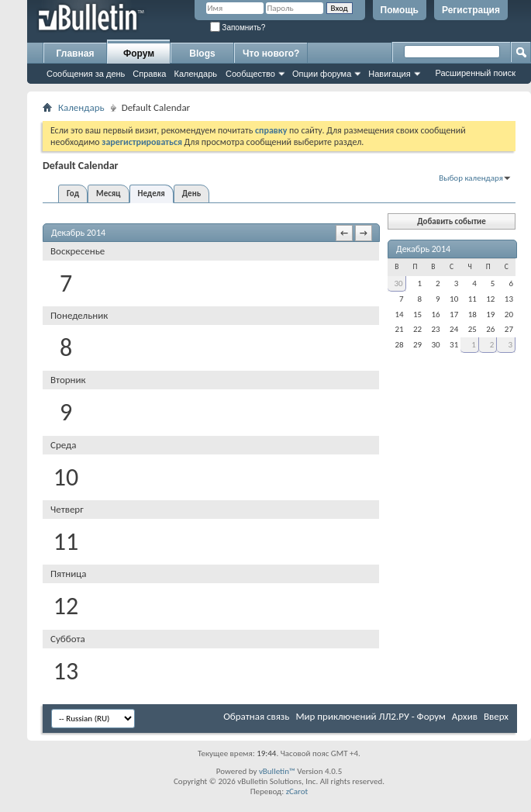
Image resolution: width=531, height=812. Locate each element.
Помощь (400, 10)
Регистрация (471, 10)
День (191, 193)
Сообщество (250, 74)
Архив (465, 716)
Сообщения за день (86, 74)
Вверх (496, 716)
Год (73, 193)
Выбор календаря (471, 178)
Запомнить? (238, 28)
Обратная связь (256, 716)
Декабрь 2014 (423, 249)
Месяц (108, 193)
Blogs (202, 54)
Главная (76, 54)
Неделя (152, 193)
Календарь (195, 74)
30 (398, 283)
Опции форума (322, 74)
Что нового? (271, 54)
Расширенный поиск (475, 73)
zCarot (297, 791)
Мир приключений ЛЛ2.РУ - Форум (370, 716)
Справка (149, 74)
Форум (139, 54)
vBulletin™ (277, 771)
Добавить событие (451, 221)
